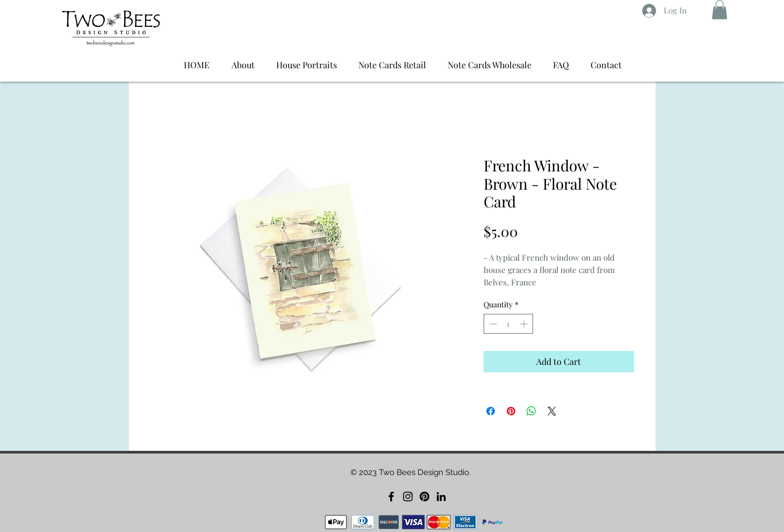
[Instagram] (408, 497)
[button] (720, 10)
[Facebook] (391, 497)
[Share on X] (552, 411)
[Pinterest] (425, 497)
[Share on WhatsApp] (531, 411)
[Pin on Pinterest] (511, 411)
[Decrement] (492, 324)
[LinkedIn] (441, 497)
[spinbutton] (508, 324)
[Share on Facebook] (491, 411)
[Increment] (525, 324)
